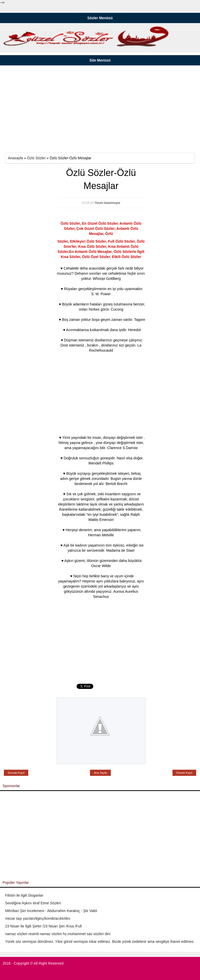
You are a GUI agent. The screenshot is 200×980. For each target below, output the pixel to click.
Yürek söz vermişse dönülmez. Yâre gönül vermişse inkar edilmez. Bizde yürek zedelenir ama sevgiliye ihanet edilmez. (100, 942)
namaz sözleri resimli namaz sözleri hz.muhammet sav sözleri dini (58, 934)
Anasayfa (15, 158)
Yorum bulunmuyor (107, 203)
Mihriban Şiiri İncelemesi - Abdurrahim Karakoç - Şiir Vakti (51, 911)
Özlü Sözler (36, 158)
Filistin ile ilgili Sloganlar (24, 895)
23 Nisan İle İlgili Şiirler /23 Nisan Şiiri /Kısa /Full (43, 926)
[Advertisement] (100, 109)
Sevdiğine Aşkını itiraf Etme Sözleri (33, 903)
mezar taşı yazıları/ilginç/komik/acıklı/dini (38, 918)
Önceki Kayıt (184, 773)
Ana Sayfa (100, 773)
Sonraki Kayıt (16, 773)
